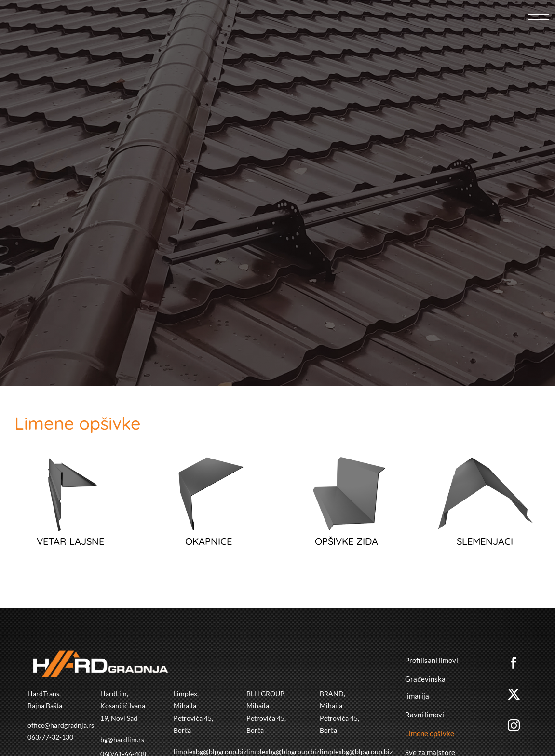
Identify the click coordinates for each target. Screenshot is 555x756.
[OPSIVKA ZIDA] (347, 464)
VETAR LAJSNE (70, 541)
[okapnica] (208, 464)
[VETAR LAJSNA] (70, 464)
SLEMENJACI (485, 541)
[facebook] (515, 663)
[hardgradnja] (109, 153)
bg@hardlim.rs (122, 739)
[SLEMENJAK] (485, 464)
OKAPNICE (209, 541)
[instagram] (515, 725)
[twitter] (515, 694)
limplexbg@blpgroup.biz (210, 751)
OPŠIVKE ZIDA (346, 541)
